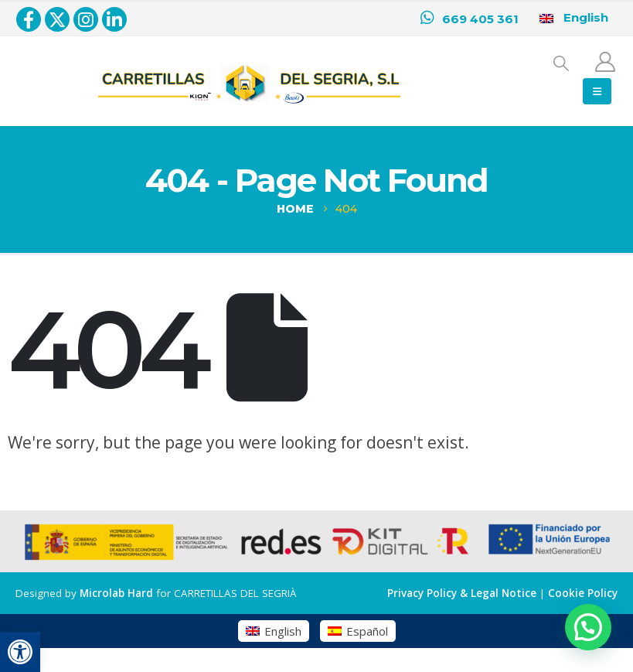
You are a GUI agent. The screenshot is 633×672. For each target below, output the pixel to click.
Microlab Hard (116, 593)
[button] (20, 652)
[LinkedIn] (114, 19)
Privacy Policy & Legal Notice (462, 593)
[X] (57, 19)
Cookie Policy (583, 593)
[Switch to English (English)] (274, 631)
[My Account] (606, 62)
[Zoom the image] (249, 67)
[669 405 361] (470, 19)
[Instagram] (86, 19)
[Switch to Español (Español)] (358, 631)
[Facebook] (29, 19)
